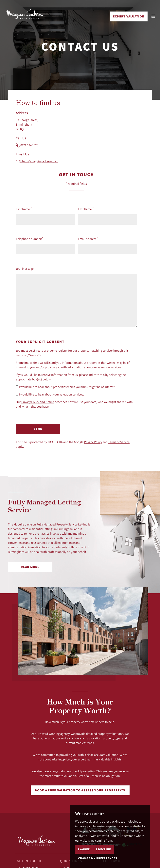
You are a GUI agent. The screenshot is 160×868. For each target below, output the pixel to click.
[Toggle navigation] (153, 16)
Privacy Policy (93, 442)
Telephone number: (29, 239)
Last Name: (86, 209)
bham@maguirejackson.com (39, 161)
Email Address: (88, 239)
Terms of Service (119, 442)
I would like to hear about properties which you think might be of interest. (66, 387)
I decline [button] (104, 849)
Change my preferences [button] (98, 858)
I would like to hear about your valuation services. (50, 394)
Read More (30, 567)
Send (38, 429)
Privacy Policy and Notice (38, 402)
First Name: (24, 209)
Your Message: (25, 268)
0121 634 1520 (29, 145)
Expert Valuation (129, 16)
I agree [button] (84, 849)
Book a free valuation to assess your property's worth (80, 792)
